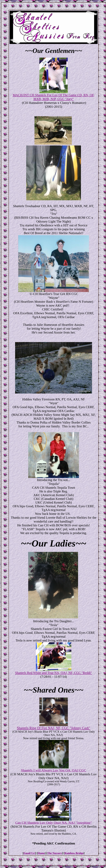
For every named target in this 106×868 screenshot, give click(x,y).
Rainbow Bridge (74, 853)
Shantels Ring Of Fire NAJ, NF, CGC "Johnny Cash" (53, 728)
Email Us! (29, 853)
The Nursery (55, 853)
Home (41, 853)
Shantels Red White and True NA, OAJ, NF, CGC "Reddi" (54, 673)
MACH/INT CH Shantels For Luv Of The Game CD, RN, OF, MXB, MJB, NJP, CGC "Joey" (54, 97)
